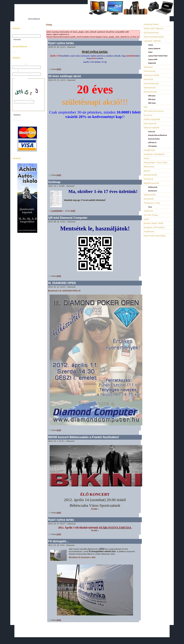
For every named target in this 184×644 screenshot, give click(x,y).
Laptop (151, 45)
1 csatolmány (57, 211)
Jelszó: (15, 72)
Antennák (152, 132)
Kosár (14, 52)
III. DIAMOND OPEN (62, 283)
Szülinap (54, 182)
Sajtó (59, 69)
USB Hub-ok (152, 142)
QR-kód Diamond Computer (68, 218)
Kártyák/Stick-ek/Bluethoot (158, 135)
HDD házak (152, 103)
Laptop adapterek (154, 48)
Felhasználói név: (19, 65)
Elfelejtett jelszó (18, 120)
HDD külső (152, 99)
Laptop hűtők (153, 59)
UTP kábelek (152, 146)
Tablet (150, 52)
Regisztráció (17, 118)
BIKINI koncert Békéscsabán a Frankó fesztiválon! (84, 437)
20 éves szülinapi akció (65, 76)
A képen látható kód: (23, 99)
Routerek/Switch (154, 139)
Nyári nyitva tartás (61, 43)
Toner (150, 207)
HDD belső (152, 96)
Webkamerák (153, 187)
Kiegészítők (152, 63)
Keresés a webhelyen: (20, 33)
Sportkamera (153, 191)
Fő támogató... (58, 541)
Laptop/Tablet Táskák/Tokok (158, 56)
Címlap (49, 25)
